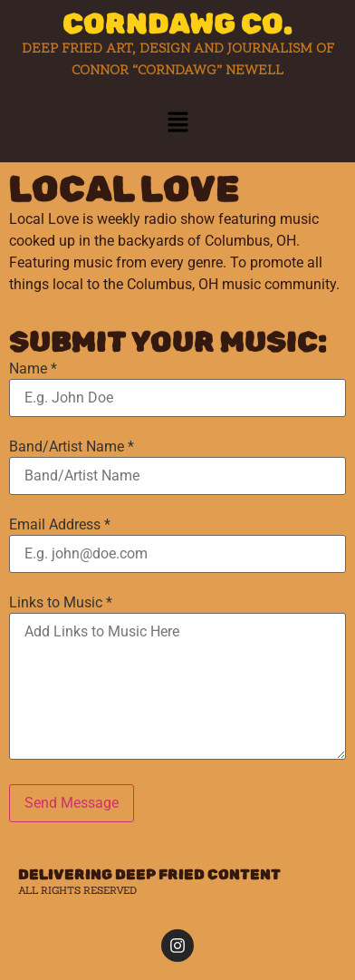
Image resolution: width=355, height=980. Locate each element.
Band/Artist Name (72, 447)
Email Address (60, 525)
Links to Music (61, 603)
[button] (177, 123)
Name (33, 369)
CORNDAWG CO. (177, 24)
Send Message (72, 803)
